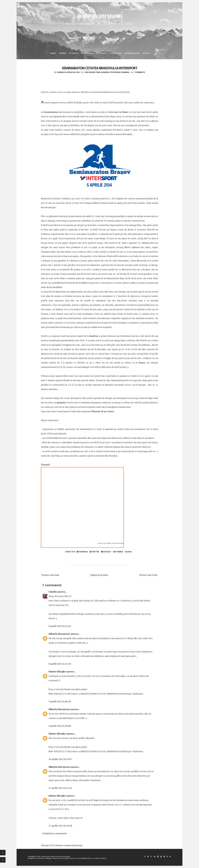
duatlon (94, 336)
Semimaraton (51, 112)
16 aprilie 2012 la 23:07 (60, 759)
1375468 (108, 543)
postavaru (115, 72)
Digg (128, 552)
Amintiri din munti (100, 16)
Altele (146, 53)
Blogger (67, 856)
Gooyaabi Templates (99, 858)
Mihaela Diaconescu (59, 634)
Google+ (106, 552)
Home (53, 53)
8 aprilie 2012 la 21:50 (60, 664)
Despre (62, 53)
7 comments (139, 72)
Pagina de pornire (99, 575)
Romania (125, 72)
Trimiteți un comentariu (54, 833)
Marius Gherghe (57, 671)
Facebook (82, 552)
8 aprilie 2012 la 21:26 (60, 626)
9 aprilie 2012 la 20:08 (60, 726)
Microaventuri (132, 53)
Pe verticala (115, 53)
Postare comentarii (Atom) (69, 845)
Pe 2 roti (73, 53)
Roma (142, 363)
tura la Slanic (121, 112)
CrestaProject (40, 858)
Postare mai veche (148, 575)
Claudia (53, 592)
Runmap (121, 543)
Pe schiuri (101, 53)
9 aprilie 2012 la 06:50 (60, 701)
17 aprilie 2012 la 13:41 (60, 788)
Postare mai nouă (50, 575)
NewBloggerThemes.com (70, 858)
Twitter (94, 552)
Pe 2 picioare (87, 53)
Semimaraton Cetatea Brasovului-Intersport (100, 68)
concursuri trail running (97, 72)
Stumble (118, 552)
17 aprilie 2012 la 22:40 (60, 826)
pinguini (61, 402)
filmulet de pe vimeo (103, 411)
